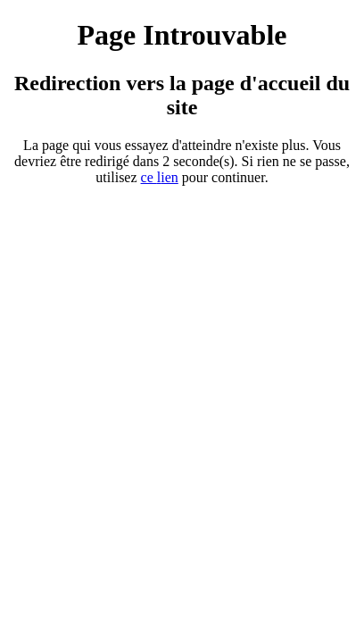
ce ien (160, 177)
